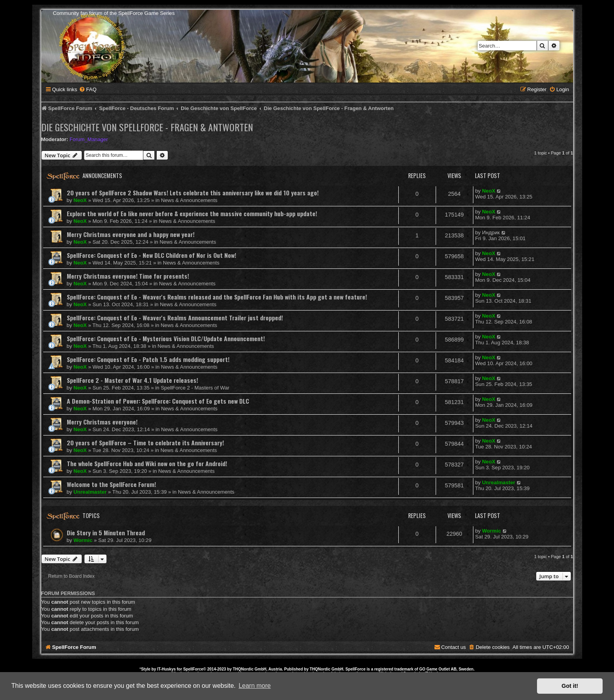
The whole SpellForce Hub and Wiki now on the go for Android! (147, 463)
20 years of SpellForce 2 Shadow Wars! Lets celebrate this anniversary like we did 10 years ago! (193, 193)
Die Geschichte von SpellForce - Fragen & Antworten (147, 127)
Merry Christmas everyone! (102, 422)
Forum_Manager (89, 139)
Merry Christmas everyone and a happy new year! (131, 234)
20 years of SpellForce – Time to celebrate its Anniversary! (145, 443)
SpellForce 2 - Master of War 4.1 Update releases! (132, 380)
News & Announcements (189, 200)
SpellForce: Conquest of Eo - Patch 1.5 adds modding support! (148, 359)
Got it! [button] (570, 686)
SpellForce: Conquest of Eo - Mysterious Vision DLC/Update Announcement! (166, 338)
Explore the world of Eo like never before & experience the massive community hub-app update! (192, 213)
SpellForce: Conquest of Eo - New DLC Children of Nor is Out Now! (151, 255)
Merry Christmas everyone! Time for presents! (128, 276)
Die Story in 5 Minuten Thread (106, 533)
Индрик (491, 232)
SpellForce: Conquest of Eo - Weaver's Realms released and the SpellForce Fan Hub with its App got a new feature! (217, 297)
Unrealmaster (90, 492)
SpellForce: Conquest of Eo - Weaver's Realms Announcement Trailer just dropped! (175, 318)
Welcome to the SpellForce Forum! (111, 484)
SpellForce (193, 669)
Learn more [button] (255, 686)
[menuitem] (88, 89)
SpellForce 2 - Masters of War (195, 388)
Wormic (83, 540)
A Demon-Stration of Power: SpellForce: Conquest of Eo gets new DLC (158, 401)
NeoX (80, 200)
